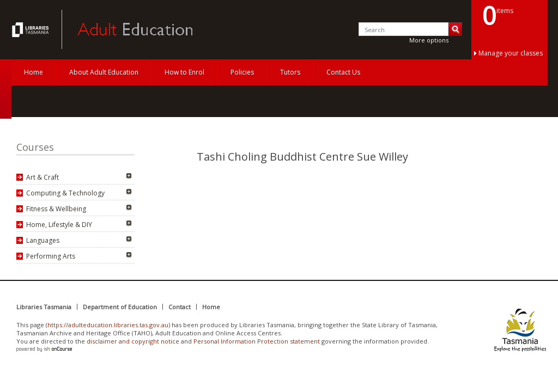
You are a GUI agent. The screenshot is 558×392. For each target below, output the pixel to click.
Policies (242, 72)
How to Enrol (184, 72)
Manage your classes (511, 53)
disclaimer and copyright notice (133, 341)
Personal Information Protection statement (257, 341)
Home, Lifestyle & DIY (59, 225)
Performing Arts (51, 256)
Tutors (290, 72)
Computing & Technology (65, 193)
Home (34, 72)
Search (455, 29)
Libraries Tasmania (44, 307)
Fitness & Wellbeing (56, 209)
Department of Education (120, 307)
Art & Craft (43, 177)
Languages (43, 240)
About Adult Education (104, 72)
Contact (180, 307)
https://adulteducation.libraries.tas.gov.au (108, 325)
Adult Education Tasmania (32, 29)
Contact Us (343, 72)
